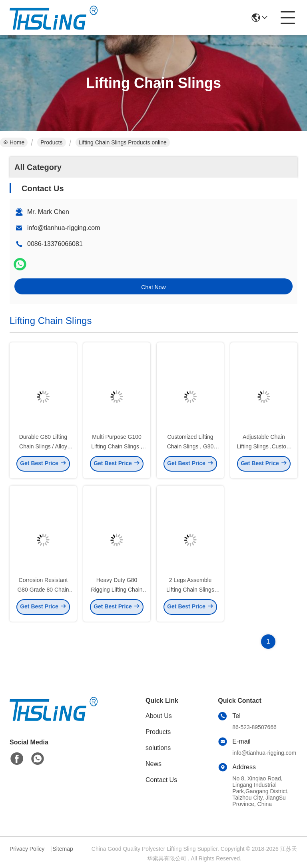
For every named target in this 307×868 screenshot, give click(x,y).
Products (51, 142)
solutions (158, 748)
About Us (159, 716)
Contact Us (161, 780)
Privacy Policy (27, 849)
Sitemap (63, 849)
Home (14, 142)
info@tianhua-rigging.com (64, 228)
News (153, 764)
